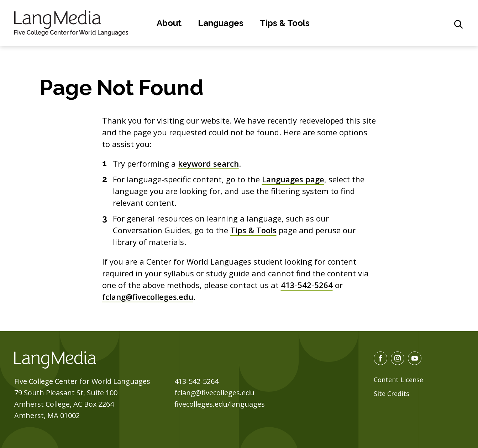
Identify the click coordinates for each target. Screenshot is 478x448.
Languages (221, 23)
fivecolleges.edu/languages (220, 404)
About (169, 23)
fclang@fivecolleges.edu (148, 297)
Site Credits (392, 394)
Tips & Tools (285, 23)
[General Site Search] (458, 24)
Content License (398, 380)
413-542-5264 (307, 285)
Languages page (293, 179)
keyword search (208, 163)
